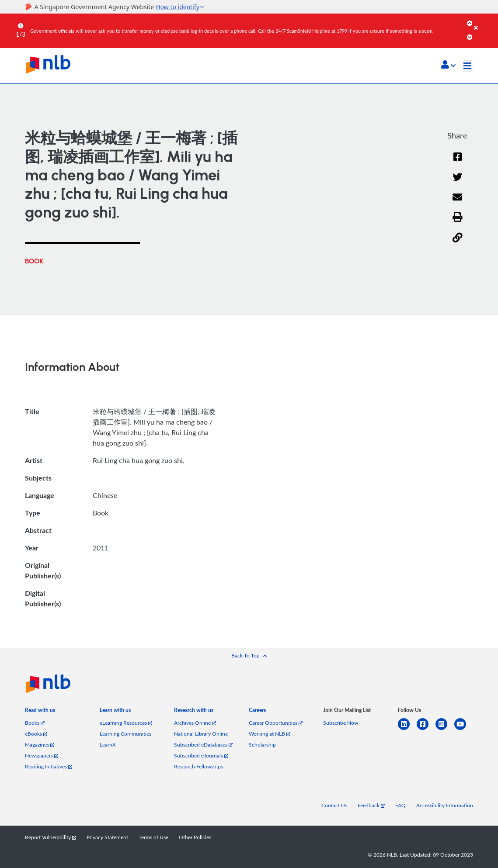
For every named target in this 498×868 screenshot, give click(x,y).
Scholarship (262, 744)
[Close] (484, 21)
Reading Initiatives (49, 766)
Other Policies (195, 837)
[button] (448, 66)
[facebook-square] (426, 729)
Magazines (40, 744)
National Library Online (201, 733)
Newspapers (42, 755)
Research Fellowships (199, 766)
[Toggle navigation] (467, 66)
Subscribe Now (341, 723)
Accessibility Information (445, 805)
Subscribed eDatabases (203, 744)
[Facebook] (457, 162)
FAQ (400, 805)
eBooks (36, 733)
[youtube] (464, 729)
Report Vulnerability (50, 837)
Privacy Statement (107, 837)
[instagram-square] (445, 729)
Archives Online (195, 723)
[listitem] (40, 712)
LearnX (108, 744)
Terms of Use (153, 837)
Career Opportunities (276, 723)
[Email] (458, 203)
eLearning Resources (126, 723)
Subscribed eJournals (201, 755)
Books (35, 723)
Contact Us (334, 805)
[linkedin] (407, 729)
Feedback (371, 805)
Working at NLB (270, 733)
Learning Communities (125, 733)
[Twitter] (458, 183)
